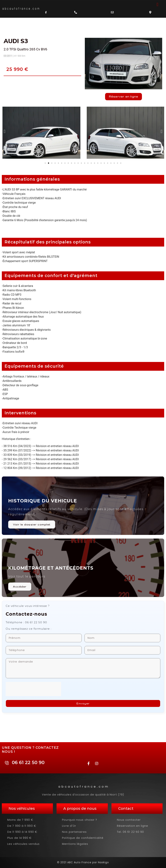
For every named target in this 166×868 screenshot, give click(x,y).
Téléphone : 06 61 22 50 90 (26, 622)
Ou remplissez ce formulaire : (29, 629)
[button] (157, 5)
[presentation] (33, 689)
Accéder (20, 587)
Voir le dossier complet (32, 524)
